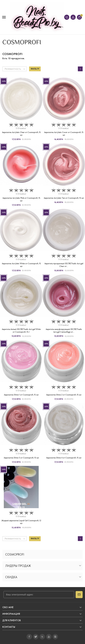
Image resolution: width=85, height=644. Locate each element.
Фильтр (35, 69)
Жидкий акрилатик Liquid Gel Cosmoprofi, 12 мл (21, 522)
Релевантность (16, 69)
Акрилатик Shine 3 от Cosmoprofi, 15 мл (21, 458)
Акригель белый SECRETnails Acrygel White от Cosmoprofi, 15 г (21, 331)
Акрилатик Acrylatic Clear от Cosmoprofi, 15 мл (21, 134)
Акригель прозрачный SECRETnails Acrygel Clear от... (64, 265)
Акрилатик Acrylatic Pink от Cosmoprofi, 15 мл (21, 199)
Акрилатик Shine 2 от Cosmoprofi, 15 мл (64, 395)
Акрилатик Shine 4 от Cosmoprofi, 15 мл (64, 458)
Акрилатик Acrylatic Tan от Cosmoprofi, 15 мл (64, 198)
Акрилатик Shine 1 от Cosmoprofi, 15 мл (21, 395)
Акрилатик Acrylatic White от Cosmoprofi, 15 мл (21, 265)
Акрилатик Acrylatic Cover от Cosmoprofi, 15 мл (64, 134)
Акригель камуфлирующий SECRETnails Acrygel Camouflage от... (64, 331)
